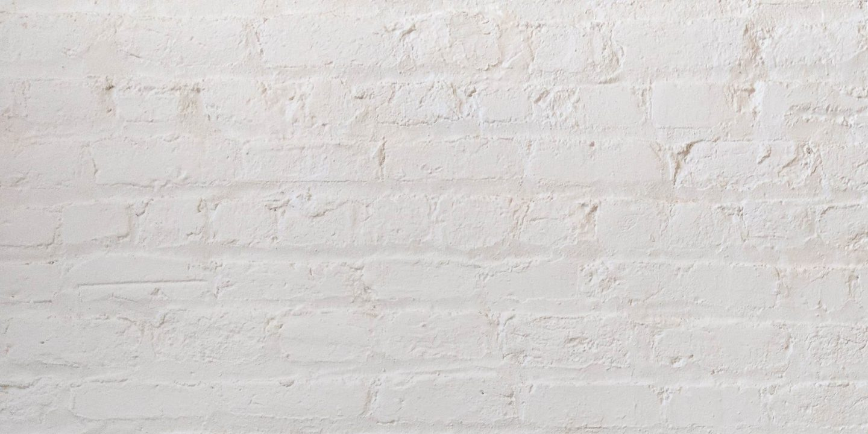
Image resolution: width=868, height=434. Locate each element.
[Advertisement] (362, 84)
